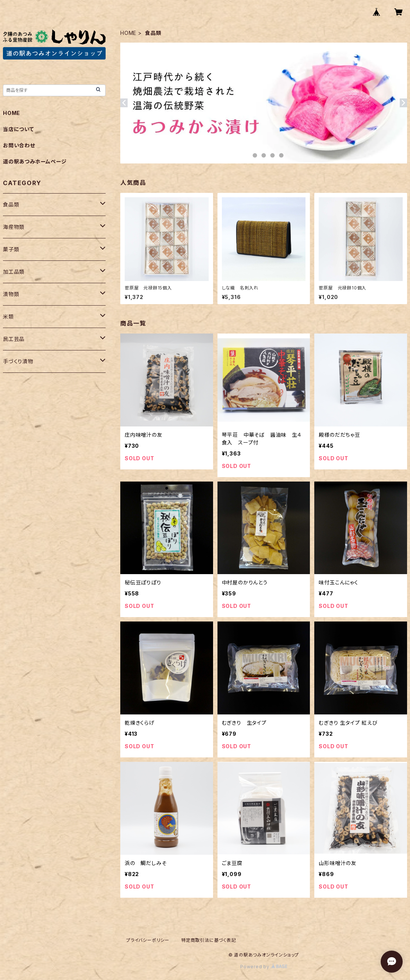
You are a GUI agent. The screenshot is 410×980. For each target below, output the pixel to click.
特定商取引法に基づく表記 (209, 940)
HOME (128, 33)
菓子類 (11, 249)
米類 (8, 316)
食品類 (11, 204)
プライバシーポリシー (148, 940)
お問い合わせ (19, 145)
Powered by (264, 967)
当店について (19, 129)
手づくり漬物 (18, 361)
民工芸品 (14, 339)
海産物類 (14, 227)
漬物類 (11, 294)
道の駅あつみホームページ (35, 161)
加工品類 (14, 272)
